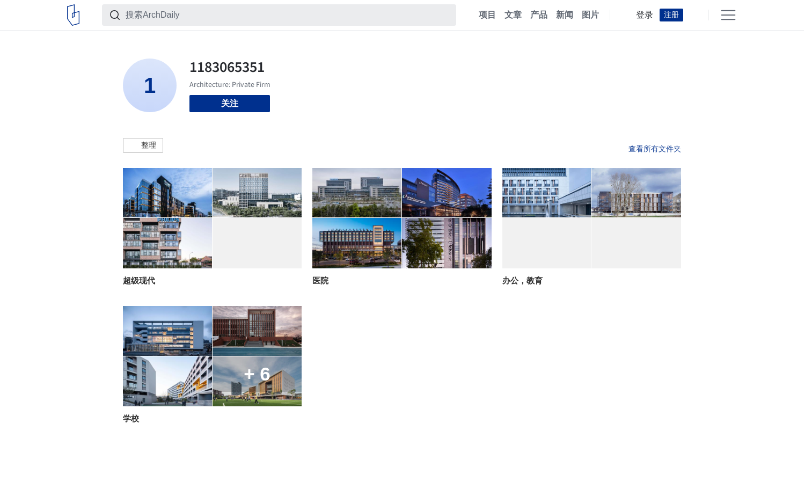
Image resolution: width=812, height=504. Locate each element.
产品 (539, 15)
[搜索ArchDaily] (288, 15)
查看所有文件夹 (655, 149)
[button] (143, 145)
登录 (645, 15)
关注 (230, 103)
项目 (487, 15)
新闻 (565, 15)
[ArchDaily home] (73, 15)
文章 (513, 15)
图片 (590, 15)
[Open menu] (728, 15)
